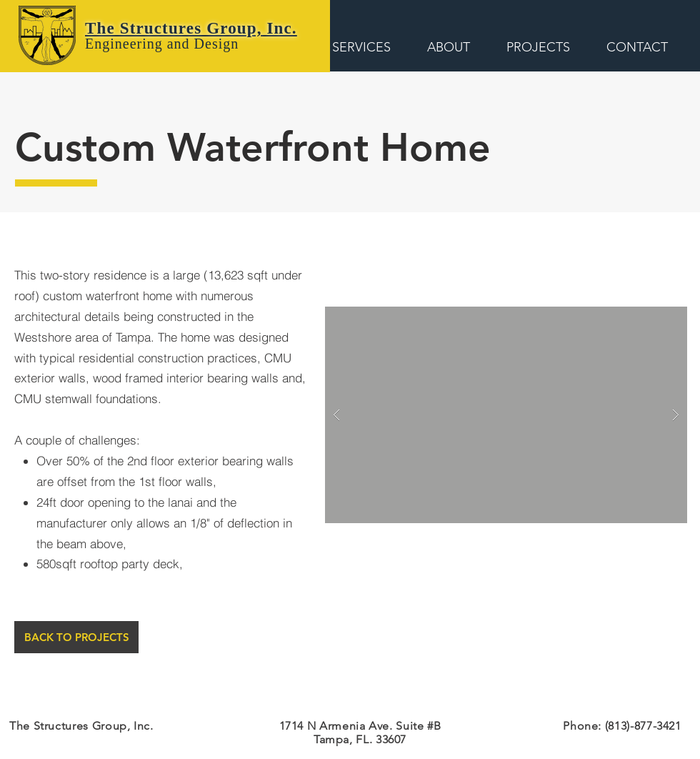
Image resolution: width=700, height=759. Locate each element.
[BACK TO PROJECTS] (76, 637)
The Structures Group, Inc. (191, 28)
